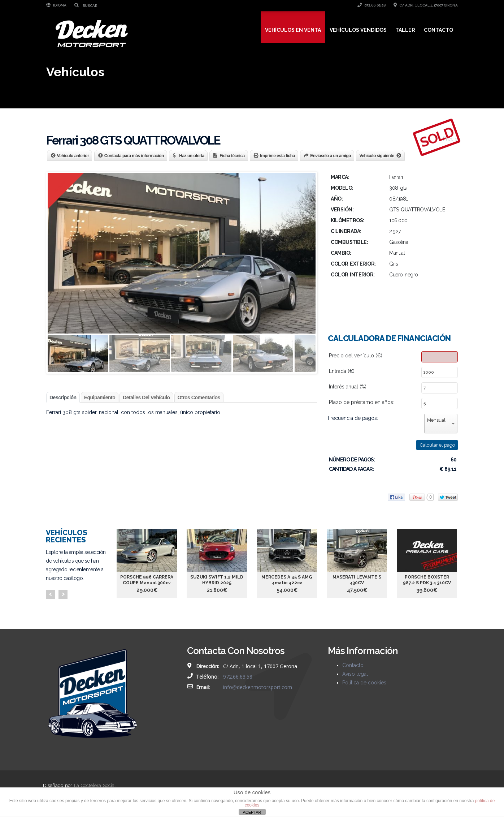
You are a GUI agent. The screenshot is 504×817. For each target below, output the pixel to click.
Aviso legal (355, 674)
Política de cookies (364, 683)
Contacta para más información (134, 156)
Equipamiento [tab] (100, 397)
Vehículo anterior (73, 156)
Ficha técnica (232, 156)
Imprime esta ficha (277, 156)
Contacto (438, 30)
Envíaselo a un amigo (331, 156)
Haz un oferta (192, 156)
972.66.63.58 (372, 5)
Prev (50, 594)
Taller (405, 30)
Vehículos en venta (293, 30)
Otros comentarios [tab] (199, 397)
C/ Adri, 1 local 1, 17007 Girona (426, 5)
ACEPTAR (252, 812)
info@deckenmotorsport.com (258, 687)
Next (63, 594)
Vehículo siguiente (377, 156)
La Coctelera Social (95, 785)
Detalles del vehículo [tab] (146, 397)
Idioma (56, 5)
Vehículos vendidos (358, 30)
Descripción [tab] (63, 397)
